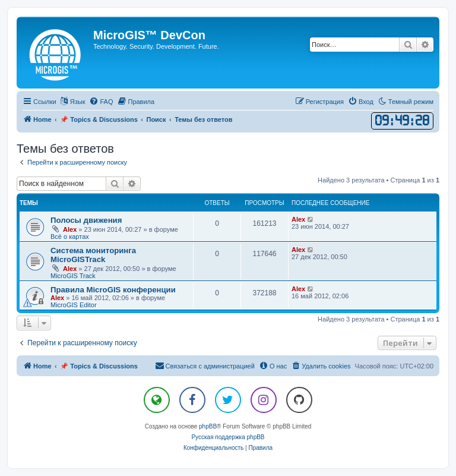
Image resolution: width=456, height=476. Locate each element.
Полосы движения (86, 220)
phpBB (208, 426)
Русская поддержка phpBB (228, 437)
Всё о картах (70, 237)
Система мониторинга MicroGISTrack (93, 255)
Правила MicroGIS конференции (113, 290)
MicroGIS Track (73, 276)
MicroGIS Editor (74, 305)
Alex (70, 229)
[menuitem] (101, 102)
